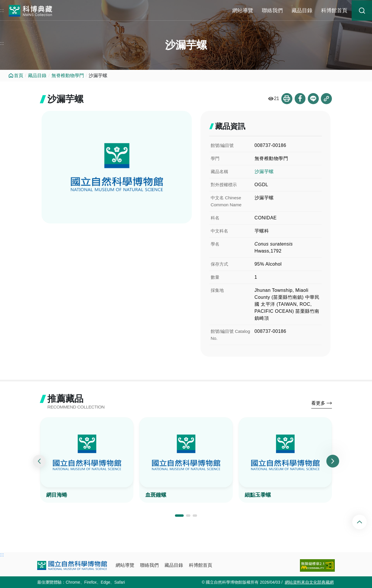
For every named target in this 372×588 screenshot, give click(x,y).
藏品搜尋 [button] (362, 10)
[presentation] (39, 462)
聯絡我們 (272, 10)
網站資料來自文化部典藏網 (309, 582)
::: (2, 10)
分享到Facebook (300, 99)
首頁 (19, 76)
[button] (179, 516)
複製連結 (326, 99)
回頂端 (364, 522)
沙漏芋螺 (264, 172)
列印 (286, 99)
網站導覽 (243, 10)
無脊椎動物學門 (68, 76)
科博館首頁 (334, 10)
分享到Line (313, 99)
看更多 (318, 404)
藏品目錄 (302, 10)
